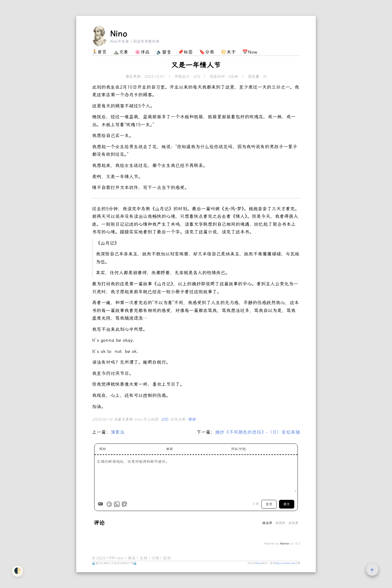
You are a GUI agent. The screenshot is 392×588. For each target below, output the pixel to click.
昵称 (103, 449)
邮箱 (170, 449)
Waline (284, 544)
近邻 (167, 558)
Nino (119, 34)
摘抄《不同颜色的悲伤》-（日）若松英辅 (258, 432)
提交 (287, 504)
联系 (132, 558)
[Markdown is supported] (102, 504)
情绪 (192, 419)
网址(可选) (239, 449)
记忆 (165, 419)
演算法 (117, 432)
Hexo (258, 563)
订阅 (156, 558)
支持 (144, 558)
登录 (269, 504)
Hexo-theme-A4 (285, 563)
